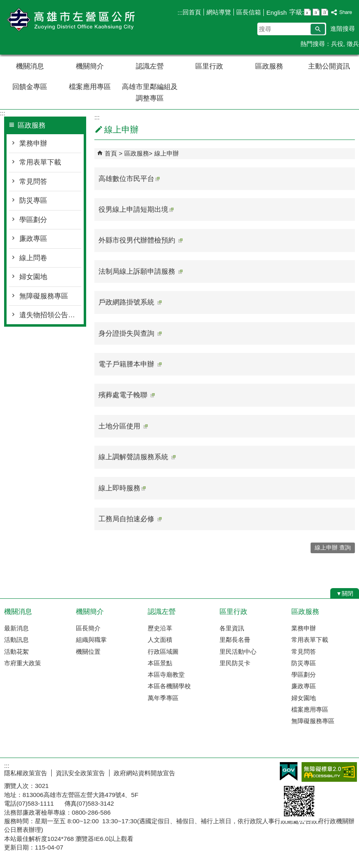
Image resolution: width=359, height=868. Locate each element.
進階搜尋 (343, 29)
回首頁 (192, 12)
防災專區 (33, 200)
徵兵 (353, 44)
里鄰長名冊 (235, 640)
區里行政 (209, 66)
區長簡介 (88, 628)
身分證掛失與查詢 (130, 333)
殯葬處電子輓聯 (127, 395)
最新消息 (16, 628)
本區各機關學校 (169, 686)
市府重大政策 (23, 663)
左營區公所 (69, 20)
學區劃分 (33, 220)
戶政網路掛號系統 (130, 302)
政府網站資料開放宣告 (144, 773)
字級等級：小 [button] (308, 12)
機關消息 (30, 66)
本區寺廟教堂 (166, 674)
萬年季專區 (163, 698)
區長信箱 (249, 12)
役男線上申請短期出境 (136, 210)
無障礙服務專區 (44, 296)
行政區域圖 (163, 652)
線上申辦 (167, 153)
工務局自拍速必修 (130, 519)
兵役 (337, 44)
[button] (318, 29)
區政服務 (269, 66)
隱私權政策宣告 (26, 773)
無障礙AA (329, 772)
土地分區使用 (123, 426)
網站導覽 (219, 12)
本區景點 (160, 663)
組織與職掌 (91, 640)
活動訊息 (16, 640)
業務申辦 (33, 143)
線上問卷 (33, 258)
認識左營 (150, 66)
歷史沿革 (160, 628)
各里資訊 (232, 628)
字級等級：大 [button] (325, 12)
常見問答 (33, 182)
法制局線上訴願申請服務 (141, 271)
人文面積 (160, 640)
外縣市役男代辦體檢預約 (141, 240)
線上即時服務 (122, 488)
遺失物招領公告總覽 (50, 315)
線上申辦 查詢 (333, 548)
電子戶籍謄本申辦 (130, 364)
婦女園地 (33, 277)
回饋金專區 (30, 87)
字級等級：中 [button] (316, 12)
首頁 (111, 153)
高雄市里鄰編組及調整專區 (150, 93)
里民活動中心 (238, 652)
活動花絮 (16, 652)
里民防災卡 (235, 663)
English (277, 13)
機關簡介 (90, 66)
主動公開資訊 (329, 66)
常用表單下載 (40, 162)
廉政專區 (33, 239)
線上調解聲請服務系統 (137, 457)
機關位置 (88, 652)
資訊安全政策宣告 (80, 773)
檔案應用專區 (90, 87)
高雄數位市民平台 (129, 179)
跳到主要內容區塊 (4, 4)
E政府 (289, 771)
